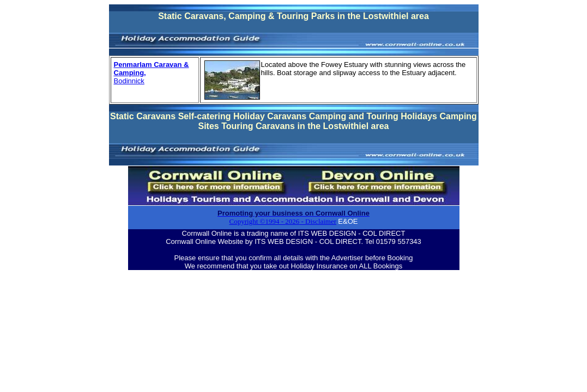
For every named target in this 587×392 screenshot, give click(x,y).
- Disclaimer (318, 221)
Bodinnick (129, 81)
